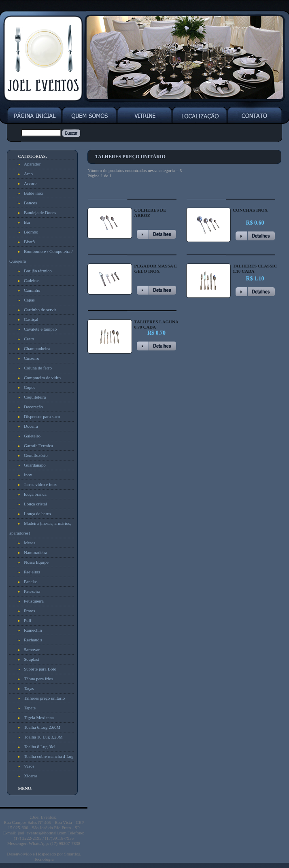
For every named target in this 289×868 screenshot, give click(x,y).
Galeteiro (32, 436)
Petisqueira (34, 601)
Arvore (30, 183)
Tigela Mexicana (39, 717)
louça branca (35, 494)
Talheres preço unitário (44, 698)
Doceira (31, 426)
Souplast (32, 659)
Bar (27, 222)
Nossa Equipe (36, 562)
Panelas (31, 581)
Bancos (30, 203)
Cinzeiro (32, 358)
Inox (28, 475)
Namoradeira (35, 552)
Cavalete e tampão (40, 329)
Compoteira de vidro (42, 378)
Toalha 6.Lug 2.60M (42, 727)
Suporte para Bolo (40, 669)
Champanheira (37, 348)
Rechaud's (33, 640)
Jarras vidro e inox (40, 484)
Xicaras (31, 776)
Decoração (33, 407)
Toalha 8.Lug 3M (39, 747)
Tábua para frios (38, 679)
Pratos (30, 611)
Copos (30, 387)
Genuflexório (36, 455)
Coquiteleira (35, 397)
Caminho (32, 290)
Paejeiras (32, 572)
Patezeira (32, 591)
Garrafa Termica (38, 446)
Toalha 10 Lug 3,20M (43, 737)
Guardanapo (35, 465)
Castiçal (31, 319)
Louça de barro (37, 514)
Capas (29, 300)
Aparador (32, 164)
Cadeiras (32, 280)
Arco (28, 174)
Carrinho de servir (40, 310)
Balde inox (34, 193)
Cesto (29, 339)
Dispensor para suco (42, 416)
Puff (28, 620)
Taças (29, 688)
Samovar (32, 649)
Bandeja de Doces (40, 212)
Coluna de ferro (38, 368)
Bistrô (29, 242)
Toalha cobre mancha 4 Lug (49, 756)
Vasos (29, 766)
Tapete (30, 708)
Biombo (31, 232)
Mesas (30, 543)
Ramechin (33, 630)
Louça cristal (35, 504)
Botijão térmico (38, 271)
